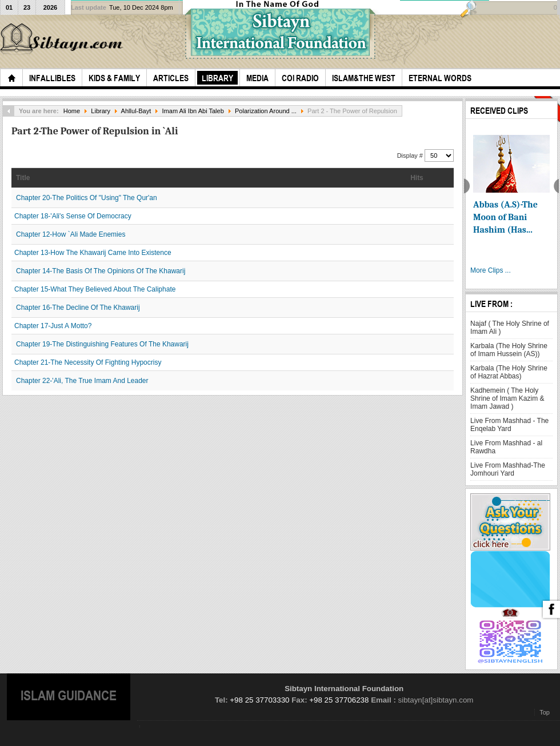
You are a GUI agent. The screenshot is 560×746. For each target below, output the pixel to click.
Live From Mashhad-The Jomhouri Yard (508, 469)
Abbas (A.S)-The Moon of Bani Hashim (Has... (505, 217)
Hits (417, 178)
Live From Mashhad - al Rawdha (506, 447)
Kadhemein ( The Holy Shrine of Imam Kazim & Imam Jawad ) (507, 398)
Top (545, 712)
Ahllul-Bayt (136, 111)
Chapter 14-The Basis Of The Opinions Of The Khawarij (101, 271)
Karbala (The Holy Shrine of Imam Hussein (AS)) (509, 350)
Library (101, 111)
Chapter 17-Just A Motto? (53, 326)
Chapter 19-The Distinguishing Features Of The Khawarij (102, 344)
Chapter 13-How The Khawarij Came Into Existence (93, 253)
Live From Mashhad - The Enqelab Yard (509, 425)
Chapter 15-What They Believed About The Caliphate (95, 289)
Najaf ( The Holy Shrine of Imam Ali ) (510, 328)
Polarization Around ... (266, 111)
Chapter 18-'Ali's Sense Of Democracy (73, 216)
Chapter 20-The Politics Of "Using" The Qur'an (87, 198)
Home (72, 111)
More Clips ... (491, 270)
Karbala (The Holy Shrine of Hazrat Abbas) (509, 372)
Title (23, 178)
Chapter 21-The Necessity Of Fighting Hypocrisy (88, 362)
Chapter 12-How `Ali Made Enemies (71, 234)
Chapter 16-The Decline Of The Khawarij (78, 308)
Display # (411, 155)
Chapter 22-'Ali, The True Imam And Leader (82, 381)
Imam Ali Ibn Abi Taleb (193, 111)
